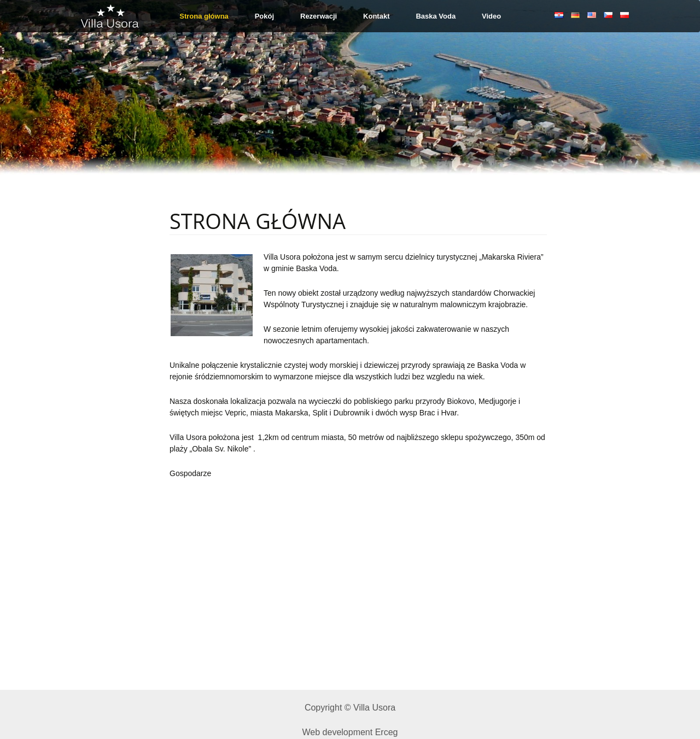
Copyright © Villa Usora (350, 708)
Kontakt (376, 16)
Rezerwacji (319, 16)
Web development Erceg (350, 732)
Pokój (264, 16)
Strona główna (204, 16)
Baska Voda (436, 16)
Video (491, 16)
